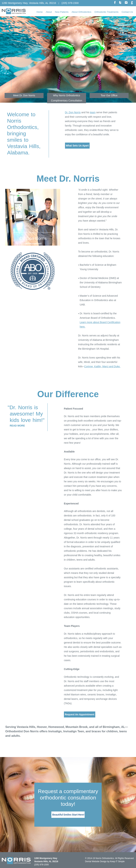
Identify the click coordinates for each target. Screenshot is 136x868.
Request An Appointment (80, 714)
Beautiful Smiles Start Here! (68, 815)
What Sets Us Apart (77, 146)
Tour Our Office (109, 95)
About (49, 12)
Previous (11, 59)
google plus (132, 3)
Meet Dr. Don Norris (24, 95)
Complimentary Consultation (67, 101)
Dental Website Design (96, 861)
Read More (17, 426)
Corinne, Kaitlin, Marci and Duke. (102, 366)
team (93, 112)
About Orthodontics (81, 12)
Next (125, 59)
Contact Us (127, 12)
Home (40, 12)
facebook (115, 3)
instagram (126, 2)
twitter (120, 2)
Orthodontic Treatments (106, 12)
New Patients (62, 12)
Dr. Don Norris (73, 112)
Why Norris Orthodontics (67, 95)
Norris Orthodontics (105, 858)
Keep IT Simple (117, 861)
